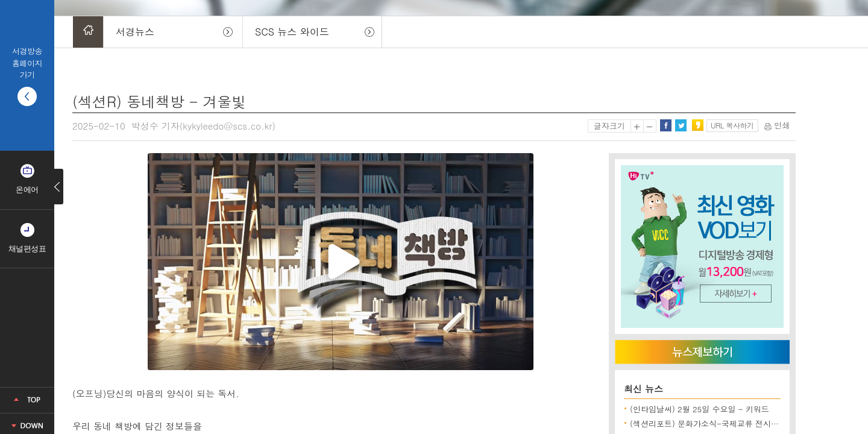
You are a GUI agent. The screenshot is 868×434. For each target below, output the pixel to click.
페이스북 (665, 125)
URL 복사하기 (732, 125)
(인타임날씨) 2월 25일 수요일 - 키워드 (700, 409)
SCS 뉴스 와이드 (292, 32)
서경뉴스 (135, 32)
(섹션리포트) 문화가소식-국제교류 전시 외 (706, 423)
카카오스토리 (697, 125)
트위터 (681, 125)
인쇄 (777, 125)
